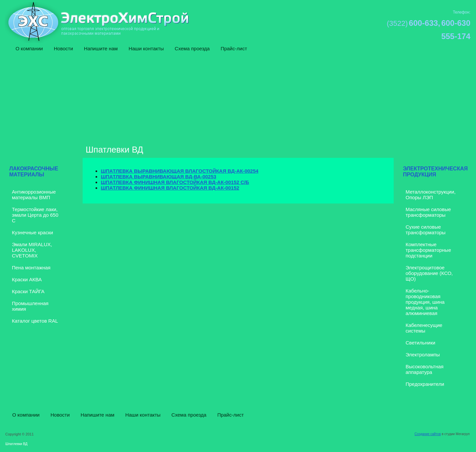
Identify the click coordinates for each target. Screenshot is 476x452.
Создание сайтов (428, 434)
